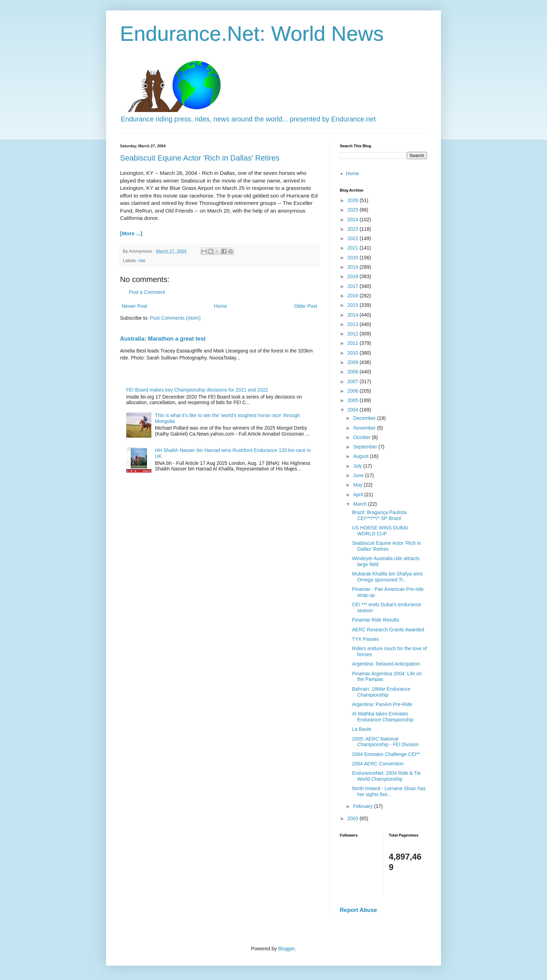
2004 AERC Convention (378, 764)
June (359, 475)
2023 (354, 229)
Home (220, 306)
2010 (354, 353)
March (361, 504)
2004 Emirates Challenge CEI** (386, 754)
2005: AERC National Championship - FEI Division (385, 742)
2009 (354, 362)
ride (142, 261)
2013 (354, 324)
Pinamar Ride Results (376, 620)
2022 (354, 238)
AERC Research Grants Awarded (388, 630)
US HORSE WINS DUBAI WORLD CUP (380, 531)
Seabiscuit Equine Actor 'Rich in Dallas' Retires (200, 158)
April (359, 495)
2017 (354, 286)
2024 (354, 220)
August (361, 456)
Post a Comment (147, 292)
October (362, 437)
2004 (354, 410)
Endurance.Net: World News (252, 34)
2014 (354, 315)
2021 (354, 248)
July (358, 466)
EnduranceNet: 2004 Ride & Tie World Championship (386, 776)
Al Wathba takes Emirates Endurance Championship (383, 717)
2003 (354, 818)
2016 (354, 296)
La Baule (362, 729)
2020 (354, 258)
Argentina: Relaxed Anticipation (386, 664)
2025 (354, 210)
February (364, 806)
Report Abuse (358, 910)
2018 (354, 276)
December (365, 418)
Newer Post (134, 306)
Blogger (286, 949)
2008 (354, 372)
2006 (354, 391)
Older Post (306, 306)
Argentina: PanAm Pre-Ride (382, 704)
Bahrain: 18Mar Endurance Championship (381, 692)
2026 (354, 200)
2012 (354, 334)
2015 (354, 305)
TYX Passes (365, 639)
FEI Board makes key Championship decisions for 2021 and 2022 (197, 390)
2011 (354, 343)
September (366, 447)
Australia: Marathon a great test (163, 339)
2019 (354, 267)
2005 (354, 400)
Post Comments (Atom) (175, 318)
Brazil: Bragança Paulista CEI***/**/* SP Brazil (379, 515)
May (358, 485)
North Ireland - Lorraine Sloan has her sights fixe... (389, 791)
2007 (354, 381)
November (365, 428)
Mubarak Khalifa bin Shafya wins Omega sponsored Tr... (387, 577)
